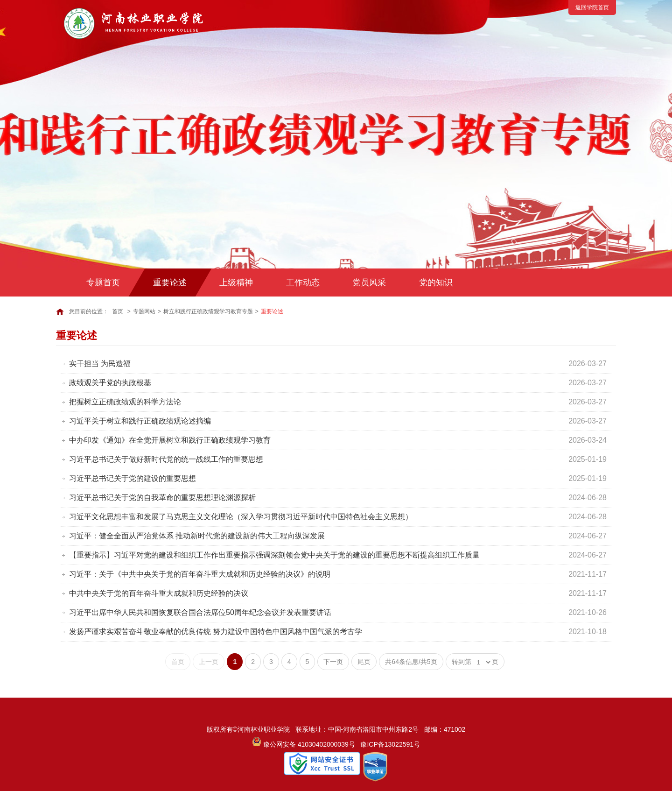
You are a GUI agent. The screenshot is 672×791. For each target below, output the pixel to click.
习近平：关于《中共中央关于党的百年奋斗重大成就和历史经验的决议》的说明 (200, 574)
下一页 (333, 662)
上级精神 (236, 282)
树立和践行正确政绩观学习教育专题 (208, 311)
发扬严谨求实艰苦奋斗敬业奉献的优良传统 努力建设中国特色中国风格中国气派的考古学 (216, 632)
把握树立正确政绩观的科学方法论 (125, 402)
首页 (118, 311)
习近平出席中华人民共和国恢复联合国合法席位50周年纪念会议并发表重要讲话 (200, 612)
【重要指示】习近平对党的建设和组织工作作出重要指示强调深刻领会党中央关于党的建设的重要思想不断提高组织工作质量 (274, 555)
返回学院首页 (592, 7)
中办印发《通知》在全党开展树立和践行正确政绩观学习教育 (170, 440)
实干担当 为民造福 (100, 364)
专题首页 (103, 282)
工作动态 (303, 282)
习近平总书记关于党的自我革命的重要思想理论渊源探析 (162, 498)
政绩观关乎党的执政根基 (110, 383)
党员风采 (369, 282)
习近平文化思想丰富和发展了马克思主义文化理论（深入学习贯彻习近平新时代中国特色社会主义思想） (241, 517)
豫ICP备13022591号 (390, 744)
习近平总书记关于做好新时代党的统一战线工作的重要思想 (166, 459)
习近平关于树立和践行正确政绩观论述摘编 (140, 421)
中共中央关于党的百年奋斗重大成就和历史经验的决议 (159, 593)
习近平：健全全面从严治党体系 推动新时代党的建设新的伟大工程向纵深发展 (197, 536)
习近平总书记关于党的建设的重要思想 (133, 478)
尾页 (364, 662)
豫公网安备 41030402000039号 (304, 744)
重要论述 (170, 282)
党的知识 (436, 282)
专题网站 (144, 311)
